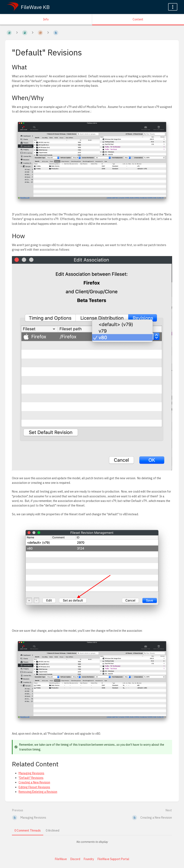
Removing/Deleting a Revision (38, 792)
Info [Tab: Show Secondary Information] (46, 19)
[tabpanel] (92, 842)
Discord (75, 859)
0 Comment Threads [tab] (28, 830)
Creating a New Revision (34, 782)
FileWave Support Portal (113, 859)
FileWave (61, 859)
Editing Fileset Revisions (34, 787)
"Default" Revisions (31, 778)
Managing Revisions (31, 773)
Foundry (89, 859)
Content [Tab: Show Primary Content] (138, 19)
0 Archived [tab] (53, 830)
